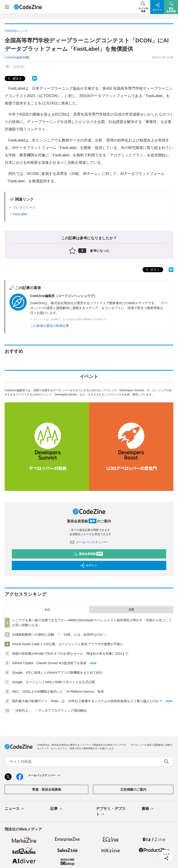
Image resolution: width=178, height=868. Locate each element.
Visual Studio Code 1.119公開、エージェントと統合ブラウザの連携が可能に (68, 644)
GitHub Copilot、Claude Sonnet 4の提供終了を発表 (49, 663)
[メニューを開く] (7, 7)
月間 (131, 610)
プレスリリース (24, 207)
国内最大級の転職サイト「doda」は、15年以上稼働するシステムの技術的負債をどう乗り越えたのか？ (87, 701)
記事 (57, 809)
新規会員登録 (88, 554)
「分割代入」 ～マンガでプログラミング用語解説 (49, 710)
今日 (47, 610)
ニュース (19, 67)
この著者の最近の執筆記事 (50, 326)
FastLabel (20, 214)
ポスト (14, 79)
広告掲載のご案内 (133, 789)
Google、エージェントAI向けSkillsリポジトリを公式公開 (53, 682)
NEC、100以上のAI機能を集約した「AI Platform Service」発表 (58, 691)
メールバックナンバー (89, 542)
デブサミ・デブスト (111, 812)
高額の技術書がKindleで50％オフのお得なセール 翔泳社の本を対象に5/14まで (70, 653)
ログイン (88, 565)
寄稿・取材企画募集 (47, 789)
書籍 (148, 809)
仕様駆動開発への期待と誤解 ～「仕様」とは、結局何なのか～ (59, 634)
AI (8, 67)
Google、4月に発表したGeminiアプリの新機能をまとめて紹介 (57, 672)
